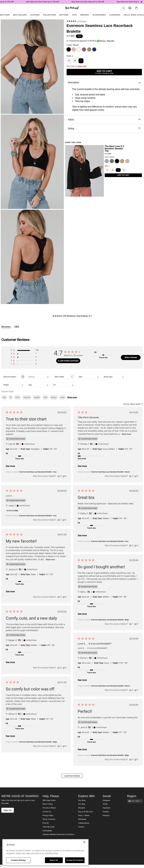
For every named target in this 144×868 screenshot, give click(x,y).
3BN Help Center (49, 800)
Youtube (106, 812)
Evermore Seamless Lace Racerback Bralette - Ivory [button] (38, 472)
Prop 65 (45, 823)
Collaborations (84, 823)
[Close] (84, 842)
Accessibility (47, 831)
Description (104, 82)
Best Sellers (20, 15)
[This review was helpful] (59, 476)
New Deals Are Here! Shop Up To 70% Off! (47, 2)
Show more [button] (72, 397)
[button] (25, 351)
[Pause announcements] (142, 2)
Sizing (104, 128)
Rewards (82, 808)
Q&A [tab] (17, 327)
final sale (82, 66)
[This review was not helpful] (64, 476)
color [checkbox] (17, 397)
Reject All (54, 860)
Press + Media (84, 816)
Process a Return (49, 808)
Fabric (104, 120)
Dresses (85, 15)
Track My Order (48, 827)
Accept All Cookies (75, 860)
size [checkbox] (4, 397)
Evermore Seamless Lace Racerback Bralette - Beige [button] (110, 620)
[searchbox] (11, 377)
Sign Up (8, 810)
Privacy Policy (48, 816)
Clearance (115, 15)
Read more (126, 434)
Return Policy (48, 804)
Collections (50, 15)
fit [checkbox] (11, 397)
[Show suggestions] (135, 801)
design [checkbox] (54, 397)
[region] (45, 852)
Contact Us (47, 812)
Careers (81, 827)
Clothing (35, 15)
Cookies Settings (18, 860)
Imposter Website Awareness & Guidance (58, 834)
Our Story (82, 800)
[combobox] (39, 377)
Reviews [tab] (6, 327)
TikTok (105, 804)
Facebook (106, 808)
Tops (74, 15)
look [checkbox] (45, 397)
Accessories (99, 15)
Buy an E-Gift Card (85, 812)
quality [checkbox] (37, 397)
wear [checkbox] (63, 397)
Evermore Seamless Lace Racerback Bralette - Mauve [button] (110, 472)
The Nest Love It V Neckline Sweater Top (114, 148)
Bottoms (64, 15)
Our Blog (82, 804)
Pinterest (106, 816)
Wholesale (82, 819)
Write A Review (131, 357)
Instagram (106, 800)
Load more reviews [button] (72, 776)
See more (10, 466)
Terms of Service (49, 819)
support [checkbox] (27, 397)
